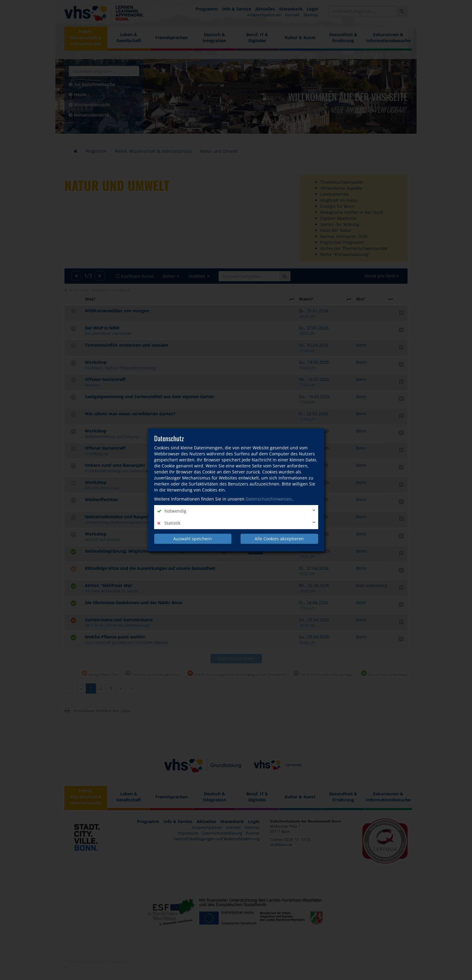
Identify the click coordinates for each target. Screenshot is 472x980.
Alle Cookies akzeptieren (279, 539)
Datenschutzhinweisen (269, 499)
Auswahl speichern (193, 539)
